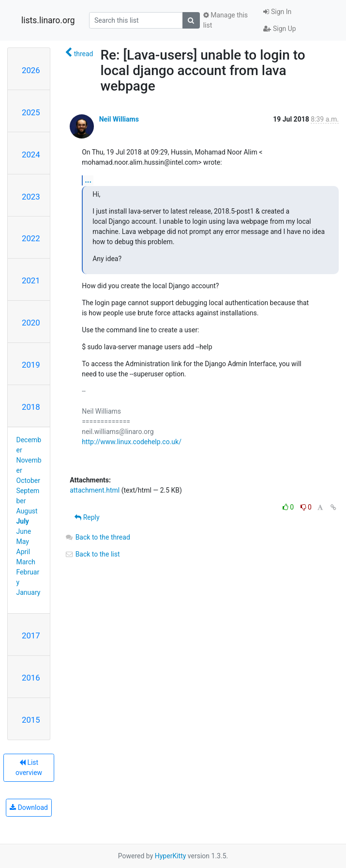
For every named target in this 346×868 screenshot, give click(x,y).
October (28, 480)
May (23, 542)
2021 (31, 280)
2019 (31, 365)
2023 (31, 197)
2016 (31, 678)
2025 (31, 112)
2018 (31, 407)
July (23, 521)
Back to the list (92, 554)
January (29, 592)
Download (29, 807)
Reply (87, 517)
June (24, 531)
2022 (31, 238)
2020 (31, 323)
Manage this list (226, 20)
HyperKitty (171, 856)
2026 (31, 70)
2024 (31, 155)
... (88, 180)
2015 (31, 720)
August (27, 511)
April (23, 552)
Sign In (277, 12)
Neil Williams (119, 119)
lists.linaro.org (48, 20)
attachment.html (95, 490)
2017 (31, 635)
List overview (29, 767)
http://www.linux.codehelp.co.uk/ (132, 442)
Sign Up (279, 29)
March (26, 562)
